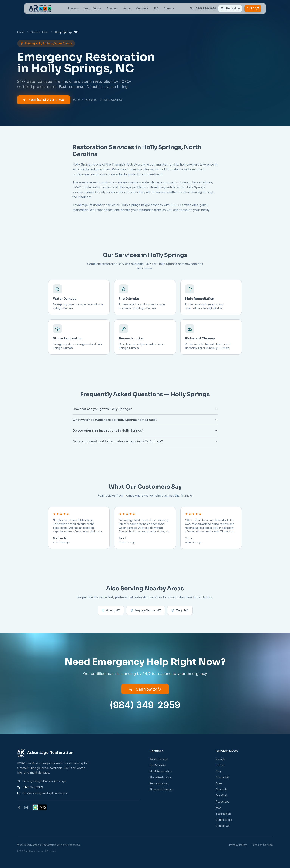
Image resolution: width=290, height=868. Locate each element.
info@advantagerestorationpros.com (45, 793)
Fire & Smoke (158, 765)
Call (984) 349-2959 (44, 100)
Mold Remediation (161, 771)
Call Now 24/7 (145, 689)
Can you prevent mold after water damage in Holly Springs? (145, 441)
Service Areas (40, 32)
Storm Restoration (161, 777)
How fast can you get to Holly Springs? (145, 409)
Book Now (230, 8)
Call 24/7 (253, 8)
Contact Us (223, 826)
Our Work (142, 8)
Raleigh (220, 759)
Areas (127, 8)
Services (73, 8)
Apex (219, 783)
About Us (221, 789)
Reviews (112, 8)
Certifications (224, 820)
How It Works (93, 8)
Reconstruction (159, 783)
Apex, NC (111, 610)
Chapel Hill (222, 777)
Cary (219, 771)
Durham (220, 765)
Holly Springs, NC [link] (66, 32)
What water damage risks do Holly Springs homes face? (145, 420)
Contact (169, 8)
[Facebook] (19, 807)
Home (21, 32)
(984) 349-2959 (145, 705)
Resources (222, 801)
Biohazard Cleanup (161, 789)
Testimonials (223, 814)
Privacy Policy (238, 845)
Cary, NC (180, 610)
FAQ (156, 8)
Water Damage (159, 759)
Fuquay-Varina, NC (146, 610)
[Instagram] (26, 807)
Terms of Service (262, 845)
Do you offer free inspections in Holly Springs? (145, 431)
